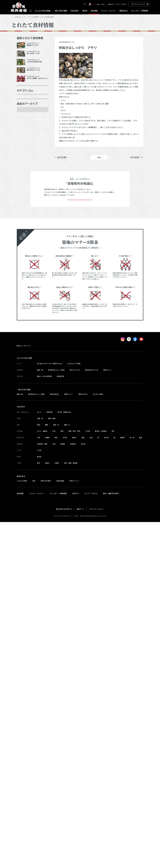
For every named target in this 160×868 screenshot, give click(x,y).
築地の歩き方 (83, 740)
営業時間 (140, 11)
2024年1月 (24, 355)
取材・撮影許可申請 (111, 839)
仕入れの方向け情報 (24, 704)
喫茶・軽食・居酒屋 (71, 809)
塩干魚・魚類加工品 (64, 758)
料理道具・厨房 (42, 790)
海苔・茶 (56, 771)
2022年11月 (24, 444)
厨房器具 (23, 142)
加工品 (22, 135)
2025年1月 (24, 273)
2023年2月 (24, 429)
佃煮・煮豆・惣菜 (74, 777)
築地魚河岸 (61, 722)
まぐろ (39, 758)
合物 (91, 784)
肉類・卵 (23, 120)
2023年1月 (24, 436)
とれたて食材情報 (23, 17)
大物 (38, 784)
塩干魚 (106, 784)
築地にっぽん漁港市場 (44, 722)
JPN (94, 4)
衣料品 (83, 790)
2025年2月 (24, 266)
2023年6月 (24, 399)
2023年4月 (24, 414)
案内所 (85, 11)
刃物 (54, 790)
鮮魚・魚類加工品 (27, 105)
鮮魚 (56, 784)
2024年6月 (24, 318)
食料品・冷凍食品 (101, 777)
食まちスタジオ (75, 716)
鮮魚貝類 (49, 758)
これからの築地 (22, 827)
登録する (80, 543)
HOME (13, 17)
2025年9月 (24, 221)
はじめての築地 (98, 740)
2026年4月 (24, 176)
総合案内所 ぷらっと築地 (56, 716)
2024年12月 (24, 280)
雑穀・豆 (67, 771)
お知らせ (111, 4)
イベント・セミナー (37, 839)
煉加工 (74, 784)
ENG (98, 4)
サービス (23, 150)
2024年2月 (24, 347)
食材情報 (94, 11)
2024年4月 (24, 332)
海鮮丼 (47, 809)
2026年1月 (24, 191)
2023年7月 (24, 392)
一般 (60, 11)
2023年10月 (24, 369)
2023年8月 (24, 384)
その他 (22, 157)
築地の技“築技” (46, 827)
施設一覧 (40, 716)
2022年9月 (24, 459)
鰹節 (47, 771)
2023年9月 (24, 377)
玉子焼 (88, 777)
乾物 (21, 127)
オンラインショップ (138, 4)
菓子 (113, 777)
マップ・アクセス (121, 4)
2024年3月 (24, 340)
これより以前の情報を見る (30, 496)
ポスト (125, 151)
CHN (103, 4)
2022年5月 (24, 488)
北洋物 (65, 784)
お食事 (57, 809)
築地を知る (124, 11)
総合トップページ (24, 692)
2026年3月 (24, 184)
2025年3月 (24, 258)
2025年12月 (24, 199)
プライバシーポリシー (97, 855)
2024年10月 (24, 288)
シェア (113, 151)
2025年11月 (24, 206)
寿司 (38, 809)
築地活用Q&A (54, 740)
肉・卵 (132, 784)
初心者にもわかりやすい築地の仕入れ (50, 710)
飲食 (141, 784)
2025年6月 (24, 243)
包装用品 (73, 790)
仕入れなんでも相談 (74, 710)
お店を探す (75, 11)
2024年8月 (24, 303)
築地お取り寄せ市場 (63, 855)
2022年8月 (24, 466)
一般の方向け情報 (24, 735)
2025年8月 (24, 228)
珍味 (54, 777)
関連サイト (80, 855)
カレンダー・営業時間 (58, 839)
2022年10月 (24, 451)
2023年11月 (24, 362)
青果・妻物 (24, 112)
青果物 (122, 784)
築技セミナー (108, 716)
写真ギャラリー (74, 827)
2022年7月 (24, 473)
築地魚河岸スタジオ (92, 716)
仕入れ (43, 11)
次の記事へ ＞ (137, 160)
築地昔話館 (60, 827)
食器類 (63, 790)
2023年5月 (24, 407)
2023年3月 (24, 421)
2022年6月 (24, 481)
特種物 (47, 784)
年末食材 (23, 98)
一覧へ (99, 161)
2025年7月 (24, 236)
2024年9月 (24, 295)
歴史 (34, 827)
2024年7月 (24, 310)
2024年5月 (24, 325)
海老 (83, 784)
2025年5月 (24, 251)
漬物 (62, 777)
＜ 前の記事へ (61, 160)
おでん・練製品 (42, 777)
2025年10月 (24, 214)
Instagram (138, 151)
